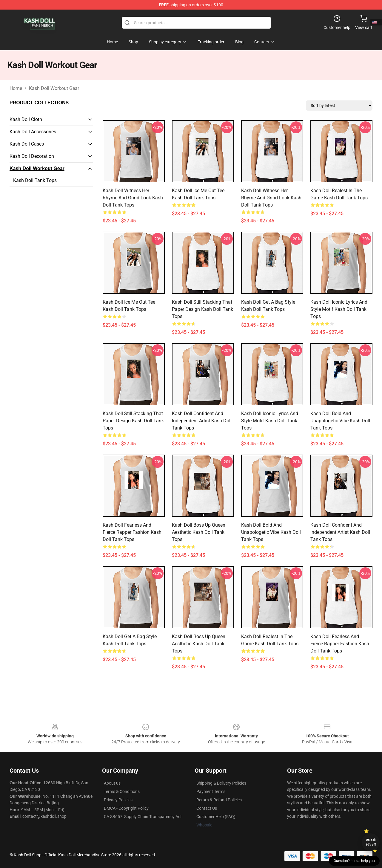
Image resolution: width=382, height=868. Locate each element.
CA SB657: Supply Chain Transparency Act (143, 817)
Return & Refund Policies (219, 800)
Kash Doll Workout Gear (54, 88)
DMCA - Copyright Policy (126, 808)
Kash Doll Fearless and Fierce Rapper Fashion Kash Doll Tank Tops (132, 532)
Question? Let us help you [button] (354, 861)
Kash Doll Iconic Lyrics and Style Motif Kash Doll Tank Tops (339, 309)
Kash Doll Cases (27, 144)
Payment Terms (211, 791)
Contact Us (207, 808)
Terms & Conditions (122, 791)
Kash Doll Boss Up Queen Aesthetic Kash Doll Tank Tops (199, 532)
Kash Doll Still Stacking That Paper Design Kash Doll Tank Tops (202, 309)
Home (16, 88)
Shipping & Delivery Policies (221, 783)
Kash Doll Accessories (33, 132)
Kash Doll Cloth (26, 119)
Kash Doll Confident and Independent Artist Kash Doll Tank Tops (202, 421)
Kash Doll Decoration (32, 156)
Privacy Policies (118, 800)
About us (112, 783)
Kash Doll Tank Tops (35, 180)
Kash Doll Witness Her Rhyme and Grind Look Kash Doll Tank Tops (133, 198)
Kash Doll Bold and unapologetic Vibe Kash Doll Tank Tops (340, 421)
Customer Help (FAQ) (216, 817)
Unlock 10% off (371, 842)
